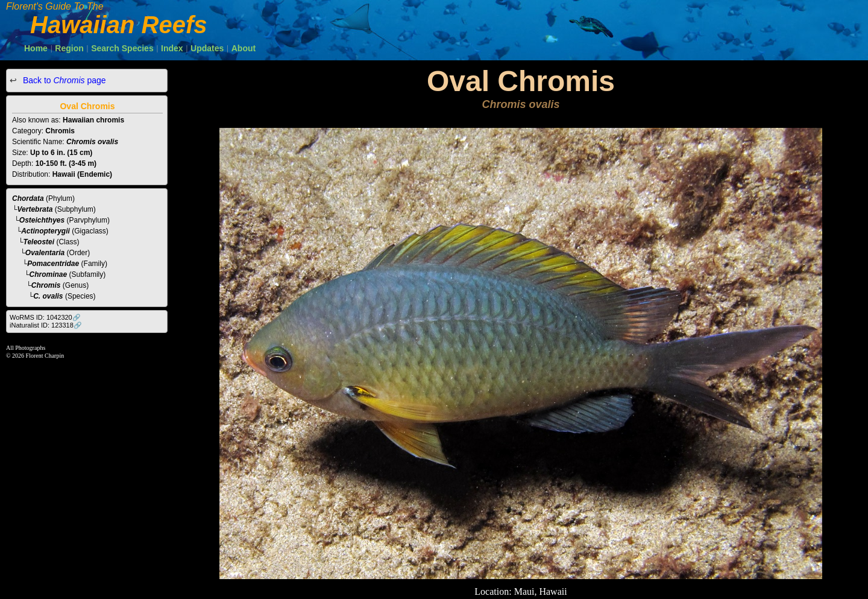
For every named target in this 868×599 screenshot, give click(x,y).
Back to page (63, 80)
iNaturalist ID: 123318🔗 (46, 325)
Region (69, 48)
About (244, 48)
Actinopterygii (46, 231)
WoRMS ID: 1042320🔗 (45, 317)
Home (36, 48)
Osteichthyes (42, 220)
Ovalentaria (45, 253)
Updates (207, 48)
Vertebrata (35, 209)
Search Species (122, 48)
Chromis (46, 285)
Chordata (28, 198)
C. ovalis (48, 296)
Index (172, 48)
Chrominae (49, 274)
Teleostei (39, 242)
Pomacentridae (53, 264)
